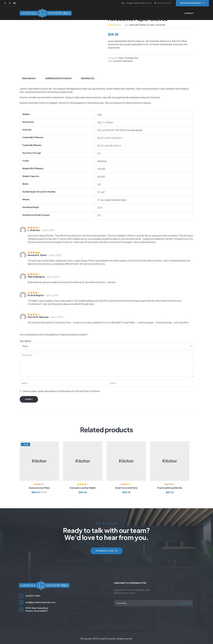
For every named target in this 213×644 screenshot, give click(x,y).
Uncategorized (131, 58)
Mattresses (128, 61)
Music (121, 58)
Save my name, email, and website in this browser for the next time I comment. (61, 391)
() (120, 25)
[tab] (30, 78)
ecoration (118, 61)
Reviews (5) (88, 78)
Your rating (26, 341)
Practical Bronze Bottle (170, 488)
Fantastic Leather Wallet (83, 488)
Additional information (58, 78)
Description (29, 78)
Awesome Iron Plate (39, 488)
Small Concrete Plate (126, 488)
